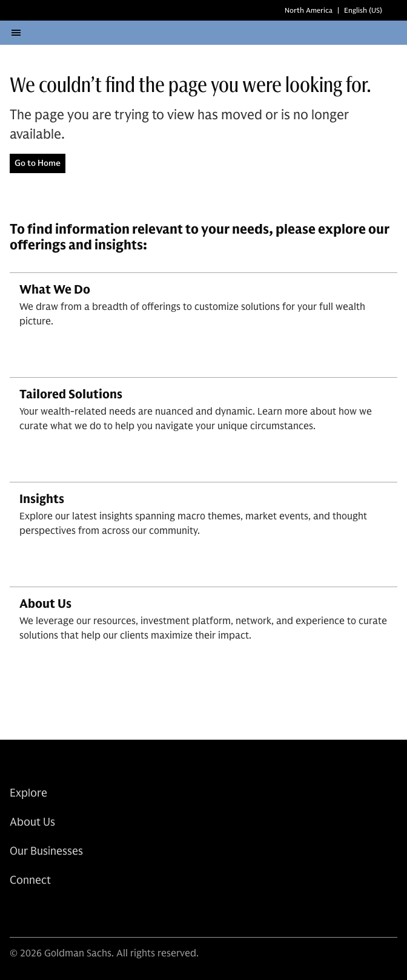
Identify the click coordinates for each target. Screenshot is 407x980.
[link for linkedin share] (16, 926)
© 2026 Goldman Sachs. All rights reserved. (104, 968)
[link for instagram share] (44, 926)
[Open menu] (16, 40)
